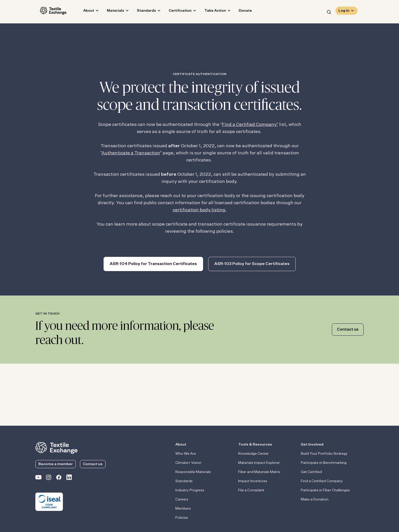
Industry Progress (190, 490)
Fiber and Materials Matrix (259, 472)
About (84, 12)
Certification (176, 12)
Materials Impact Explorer (259, 463)
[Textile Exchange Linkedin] (69, 478)
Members (183, 509)
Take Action (211, 12)
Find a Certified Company (322, 481)
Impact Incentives (253, 481)
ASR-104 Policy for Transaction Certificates (153, 264)
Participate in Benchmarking (324, 463)
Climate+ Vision (188, 463)
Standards (142, 12)
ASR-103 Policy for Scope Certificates (252, 264)
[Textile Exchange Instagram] (49, 478)
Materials (111, 12)
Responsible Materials (193, 472)
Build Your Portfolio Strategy (324, 454)
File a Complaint (251, 490)
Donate (241, 12)
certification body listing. (200, 210)
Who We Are (186, 454)
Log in (344, 12)
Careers (182, 499)
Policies (182, 518)
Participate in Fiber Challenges (325, 490)
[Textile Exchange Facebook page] (59, 478)
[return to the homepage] (56, 447)
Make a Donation (315, 499)
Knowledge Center (253, 454)
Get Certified (311, 472)
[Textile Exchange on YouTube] (38, 478)
